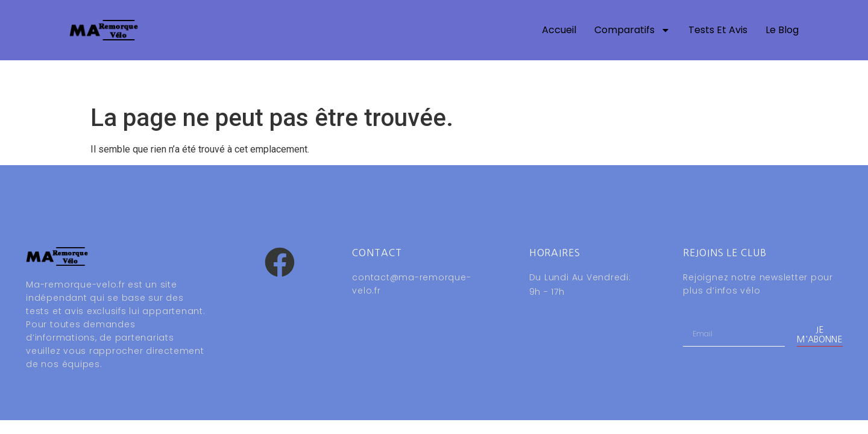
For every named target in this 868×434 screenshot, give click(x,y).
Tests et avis (718, 30)
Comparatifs (632, 30)
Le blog (782, 30)
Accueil (559, 30)
